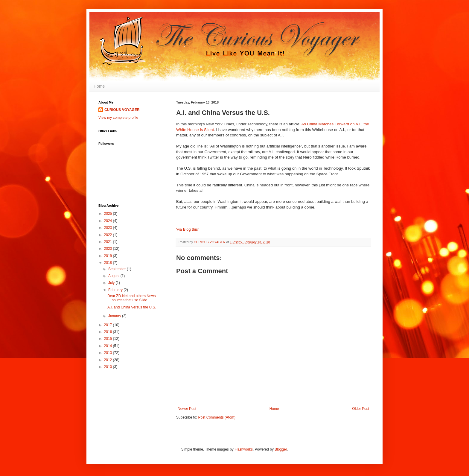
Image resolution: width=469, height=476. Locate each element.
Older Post (361, 409)
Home (99, 86)
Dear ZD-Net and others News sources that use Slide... (131, 298)
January (115, 316)
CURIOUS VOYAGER (122, 110)
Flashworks (244, 449)
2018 (109, 263)
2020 (109, 249)
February (116, 290)
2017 (109, 325)
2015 (109, 339)
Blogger (281, 449)
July (112, 283)
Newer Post (187, 409)
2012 (109, 360)
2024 (109, 221)
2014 (109, 346)
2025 (109, 214)
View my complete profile (118, 118)
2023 (109, 228)
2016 (109, 332)
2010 (109, 367)
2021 (109, 242)
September (118, 269)
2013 (109, 353)
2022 (109, 235)
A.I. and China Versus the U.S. (132, 307)
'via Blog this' (187, 229)
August (114, 276)
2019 (109, 256)
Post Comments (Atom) (217, 417)
